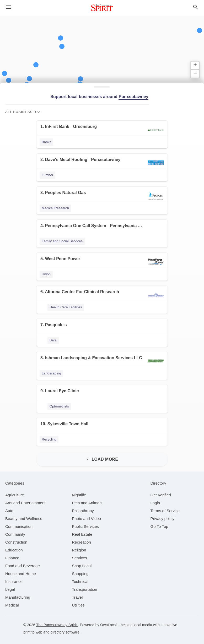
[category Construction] (16, 540)
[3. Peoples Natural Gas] (102, 196)
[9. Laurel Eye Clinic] (102, 394)
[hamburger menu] (8, 7)
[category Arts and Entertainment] (25, 500)
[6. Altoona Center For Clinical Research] (102, 295)
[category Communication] (19, 524)
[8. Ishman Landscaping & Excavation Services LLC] (102, 361)
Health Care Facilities (66, 307)
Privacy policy (163, 516)
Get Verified (161, 493)
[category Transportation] (84, 587)
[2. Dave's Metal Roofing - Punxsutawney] (102, 163)
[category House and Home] (21, 571)
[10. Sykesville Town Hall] (102, 427)
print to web (33, 630)
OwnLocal (108, 622)
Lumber (47, 175)
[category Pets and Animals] (87, 500)
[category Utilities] (78, 603)
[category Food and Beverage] (23, 563)
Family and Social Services (62, 241)
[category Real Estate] (82, 532)
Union (46, 274)
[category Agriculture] (15, 493)
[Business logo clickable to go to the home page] (102, 8)
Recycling (49, 439)
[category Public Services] (85, 524)
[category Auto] (9, 508)
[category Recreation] (81, 540)
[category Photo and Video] (86, 516)
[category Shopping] (80, 571)
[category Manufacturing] (18, 595)
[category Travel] (77, 595)
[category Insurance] (14, 579)
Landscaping (51, 373)
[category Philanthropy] (83, 508)
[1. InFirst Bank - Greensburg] (102, 130)
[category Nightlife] (79, 493)
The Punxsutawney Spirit (57, 622)
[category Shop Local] (82, 563)
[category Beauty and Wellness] (24, 516)
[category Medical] (12, 603)
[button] (29, 79)
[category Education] (14, 548)
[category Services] (79, 556)
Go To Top (159, 524)
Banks (46, 142)
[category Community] (15, 532)
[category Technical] (80, 579)
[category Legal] (10, 587)
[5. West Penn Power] (102, 262)
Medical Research (55, 208)
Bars (53, 340)
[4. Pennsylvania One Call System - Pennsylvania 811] (102, 229)
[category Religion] (79, 548)
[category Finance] (12, 556)
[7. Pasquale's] (102, 328)
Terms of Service (165, 508)
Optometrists (59, 406)
